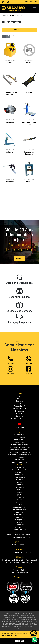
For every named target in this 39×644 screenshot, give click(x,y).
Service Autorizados (20, 419)
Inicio (4, 15)
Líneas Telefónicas (29, 2)
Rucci (18, 512)
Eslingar (18, 487)
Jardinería (18, 457)
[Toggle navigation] (35, 8)
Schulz (19, 517)
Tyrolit (18, 522)
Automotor (18, 435)
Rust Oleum (18, 515)
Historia (20, 399)
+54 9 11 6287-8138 (19, 545)
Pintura (18, 460)
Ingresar (19, 258)
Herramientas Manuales (18, 452)
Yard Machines (19, 530)
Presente (19, 401)
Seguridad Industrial (18, 462)
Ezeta (18, 490)
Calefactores (19, 437)
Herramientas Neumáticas (18, 455)
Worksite (18, 527)
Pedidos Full (19, 406)
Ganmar (18, 497)
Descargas (20, 414)
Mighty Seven (18, 507)
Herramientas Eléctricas (18, 450)
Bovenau (19, 480)
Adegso (18, 467)
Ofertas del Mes (19, 409)
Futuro (20, 404)
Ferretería (17, 442)
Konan (18, 505)
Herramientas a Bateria (18, 445)
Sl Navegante (18, 520)
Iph (18, 500)
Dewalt (18, 485)
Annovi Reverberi (18, 470)
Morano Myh (18, 510)
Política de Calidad (19, 570)
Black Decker (19, 477)
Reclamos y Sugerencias (20, 573)
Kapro (18, 502)
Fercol (18, 492)
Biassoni (18, 475)
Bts (18, 482)
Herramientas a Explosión (18, 447)
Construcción (18, 440)
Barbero (18, 472)
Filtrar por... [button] (19, 30)
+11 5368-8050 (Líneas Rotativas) (20, 535)
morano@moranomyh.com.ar (19, 537)
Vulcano (18, 525)
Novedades (19, 411)
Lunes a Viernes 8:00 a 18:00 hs (19, 552)
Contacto (19, 416)
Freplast (18, 495)
